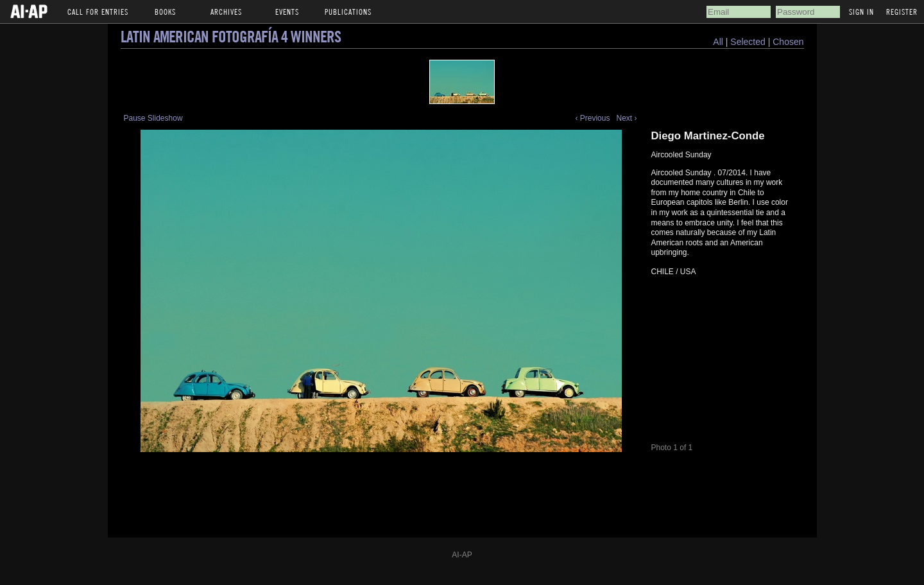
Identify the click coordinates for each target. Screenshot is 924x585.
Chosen (788, 42)
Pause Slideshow (153, 118)
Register (902, 12)
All (718, 42)
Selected (749, 42)
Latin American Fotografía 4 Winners (231, 36)
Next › (626, 118)
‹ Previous (592, 118)
